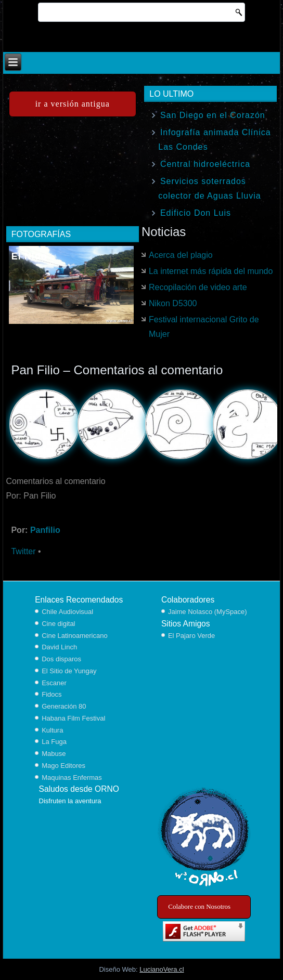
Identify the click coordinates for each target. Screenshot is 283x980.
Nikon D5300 (173, 303)
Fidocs (52, 694)
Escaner (54, 683)
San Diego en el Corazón (213, 115)
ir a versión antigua (73, 104)
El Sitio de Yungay (69, 671)
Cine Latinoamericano (74, 636)
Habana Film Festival (73, 718)
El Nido (29, 256)
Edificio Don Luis (196, 213)
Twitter (23, 551)
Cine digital (58, 624)
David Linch (59, 647)
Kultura (52, 730)
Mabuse (54, 754)
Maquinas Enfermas (72, 778)
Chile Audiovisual (67, 612)
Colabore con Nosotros (199, 906)
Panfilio (45, 530)
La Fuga (54, 742)
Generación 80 (64, 706)
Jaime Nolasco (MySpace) (208, 612)
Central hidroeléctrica (205, 164)
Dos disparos (61, 659)
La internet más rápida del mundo (211, 271)
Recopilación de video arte (198, 287)
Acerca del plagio (181, 255)
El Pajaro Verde (191, 636)
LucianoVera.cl (162, 969)
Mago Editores (63, 766)
